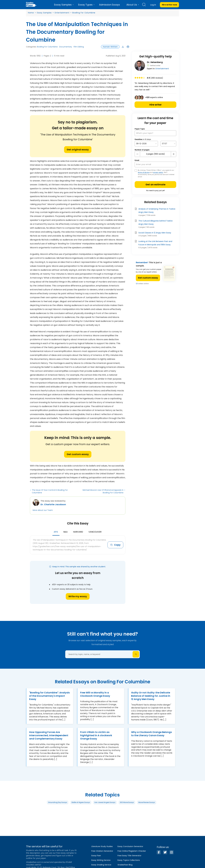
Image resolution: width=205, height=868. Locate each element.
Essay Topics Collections (129, 860)
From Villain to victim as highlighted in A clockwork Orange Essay (96, 735)
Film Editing (79, 47)
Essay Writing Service (101, 860)
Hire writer (156, 105)
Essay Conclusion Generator (130, 846)
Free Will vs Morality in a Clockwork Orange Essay (95, 694)
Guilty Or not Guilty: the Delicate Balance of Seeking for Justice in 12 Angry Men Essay (151, 696)
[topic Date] (146, 144)
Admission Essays (109, 5)
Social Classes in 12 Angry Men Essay (155, 233)
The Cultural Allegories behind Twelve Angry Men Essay (156, 222)
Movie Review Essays (147, 802)
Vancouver (95, 532)
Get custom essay (78, 454)
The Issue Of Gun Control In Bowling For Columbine (50, 491)
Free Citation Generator (102, 851)
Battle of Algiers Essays (81, 802)
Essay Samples (44, 13)
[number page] (155, 154)
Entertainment (62, 13)
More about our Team (43, 510)
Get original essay (78, 150)
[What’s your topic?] (155, 133)
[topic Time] (168, 144)
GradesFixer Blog (125, 865)
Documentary (66, 47)
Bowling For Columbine (84, 13)
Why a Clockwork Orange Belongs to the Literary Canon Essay (151, 734)
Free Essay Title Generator (129, 856)
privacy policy (158, 172)
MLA (66, 532)
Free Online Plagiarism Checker (132, 851)
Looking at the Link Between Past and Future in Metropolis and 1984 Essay (155, 243)
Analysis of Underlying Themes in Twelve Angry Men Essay (157, 211)
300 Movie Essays (127, 802)
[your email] (155, 164)
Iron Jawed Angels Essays (105, 802)
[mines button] (137, 154)
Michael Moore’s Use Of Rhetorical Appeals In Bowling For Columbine (103, 491)
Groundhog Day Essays (58, 802)
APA (56, 532)
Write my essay (78, 596)
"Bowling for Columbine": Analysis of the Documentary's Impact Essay (49, 696)
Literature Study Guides (102, 846)
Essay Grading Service (101, 865)
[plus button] (173, 154)
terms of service (144, 172)
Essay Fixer (96, 856)
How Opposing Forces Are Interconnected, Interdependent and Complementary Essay (49, 735)
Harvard (78, 532)
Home (31, 13)
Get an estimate (155, 184)
